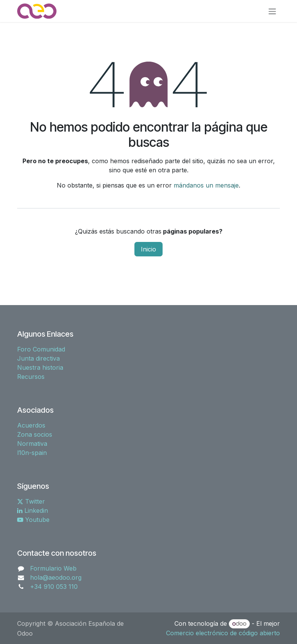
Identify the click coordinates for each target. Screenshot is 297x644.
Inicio (148, 249)
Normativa (32, 444)
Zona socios (35, 434)
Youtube (33, 520)
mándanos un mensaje (206, 185)
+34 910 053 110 (54, 587)
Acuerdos (31, 425)
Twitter (31, 501)
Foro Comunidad (41, 349)
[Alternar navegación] (272, 11)
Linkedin (33, 510)
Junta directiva (38, 358)
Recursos (31, 377)
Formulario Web (53, 568)
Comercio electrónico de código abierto (223, 633)
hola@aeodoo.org (56, 577)
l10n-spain (32, 453)
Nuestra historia (40, 367)
